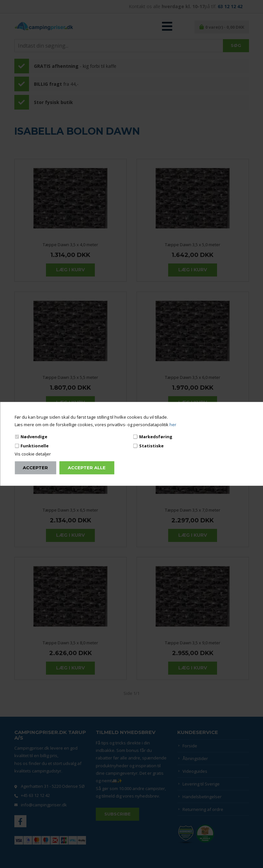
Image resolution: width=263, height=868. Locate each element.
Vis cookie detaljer (33, 454)
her (173, 425)
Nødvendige (34, 436)
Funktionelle (35, 446)
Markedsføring (156, 436)
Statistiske (151, 446)
